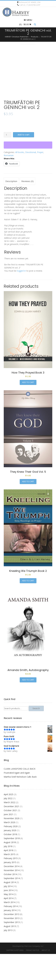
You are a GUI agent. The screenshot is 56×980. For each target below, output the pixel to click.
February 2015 (11, 884)
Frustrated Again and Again (17, 799)
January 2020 (10, 856)
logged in (21, 297)
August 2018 (10, 868)
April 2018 (9, 876)
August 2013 (10, 952)
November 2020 (12, 844)
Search (36, 734)
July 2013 (8, 956)
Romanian (9, 181)
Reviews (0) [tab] (27, 207)
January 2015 (10, 888)
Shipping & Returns (15, 976)
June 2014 (9, 916)
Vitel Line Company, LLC (34, 972)
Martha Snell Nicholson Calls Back (20, 803)
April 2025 (9, 820)
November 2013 (12, 944)
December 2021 (11, 832)
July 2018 (8, 872)
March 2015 (9, 880)
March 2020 (9, 848)
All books (20, 178)
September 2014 (12, 904)
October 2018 (10, 860)
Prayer (40, 178)
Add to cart (24, 161)
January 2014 (10, 936)
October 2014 (10, 900)
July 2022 (8, 824)
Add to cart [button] (28, 408)
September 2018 (12, 864)
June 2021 (9, 840)
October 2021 (10, 836)
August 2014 (10, 908)
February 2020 (11, 852)
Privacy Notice (33, 976)
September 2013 (12, 948)
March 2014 (9, 928)
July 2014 (8, 912)
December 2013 (11, 940)
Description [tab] (11, 207)
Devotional (31, 178)
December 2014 (11, 892)
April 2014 (9, 924)
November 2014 (12, 896)
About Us (46, 976)
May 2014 (9, 920)
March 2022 (9, 828)
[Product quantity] (8, 161)
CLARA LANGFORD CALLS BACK (20, 795)
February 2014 (11, 932)
